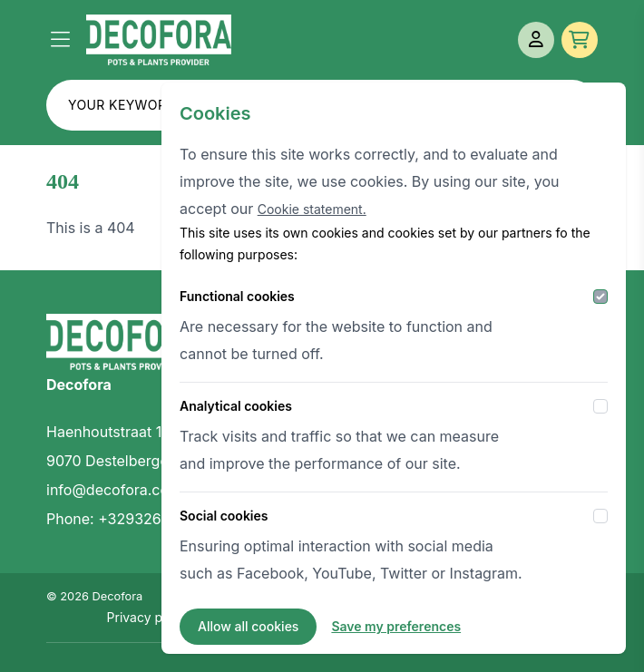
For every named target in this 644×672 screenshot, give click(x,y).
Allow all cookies (248, 626)
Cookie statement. (312, 209)
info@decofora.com (114, 490)
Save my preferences (396, 626)
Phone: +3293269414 (120, 519)
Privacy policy (149, 617)
